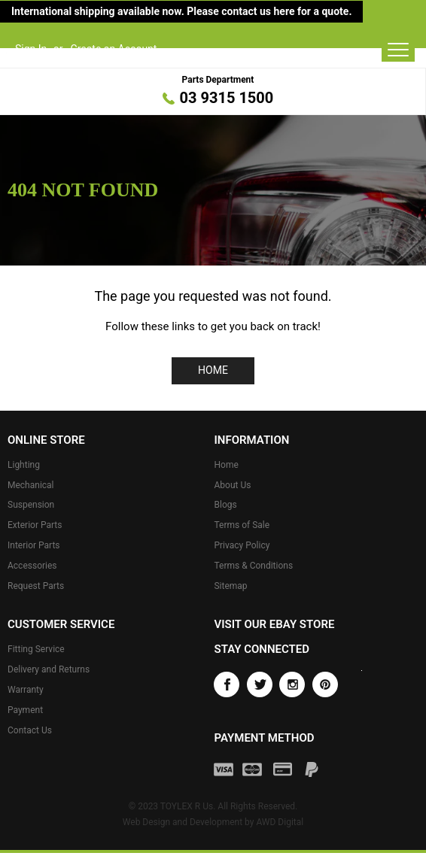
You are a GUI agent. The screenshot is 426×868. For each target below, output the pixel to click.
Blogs (225, 505)
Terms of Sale (242, 525)
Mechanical (31, 485)
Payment (25, 710)
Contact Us (30, 730)
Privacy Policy (242, 545)
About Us (232, 485)
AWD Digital (280, 822)
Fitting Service (36, 649)
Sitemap (230, 586)
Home (213, 370)
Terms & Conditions (253, 566)
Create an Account (114, 49)
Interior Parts (34, 545)
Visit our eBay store (274, 624)
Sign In (31, 49)
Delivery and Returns (49, 669)
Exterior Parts (35, 525)
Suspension (31, 505)
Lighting (24, 465)
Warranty (26, 690)
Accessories (32, 566)
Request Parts (36, 586)
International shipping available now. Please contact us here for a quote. (181, 11)
